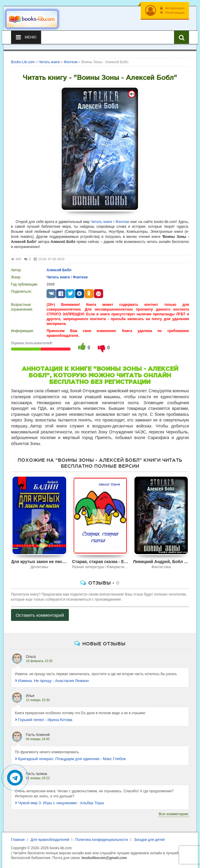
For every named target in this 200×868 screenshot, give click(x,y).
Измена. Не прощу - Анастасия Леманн (52, 681)
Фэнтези (122, 222)
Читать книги (102, 222)
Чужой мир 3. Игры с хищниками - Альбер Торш (59, 803)
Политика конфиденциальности (101, 840)
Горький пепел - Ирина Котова (44, 720)
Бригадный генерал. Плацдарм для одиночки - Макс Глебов (70, 759)
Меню (26, 37)
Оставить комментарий (40, 615)
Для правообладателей (50, 840)
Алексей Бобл (59, 270)
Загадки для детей (149, 840)
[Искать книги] (182, 37)
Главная (18, 840)
